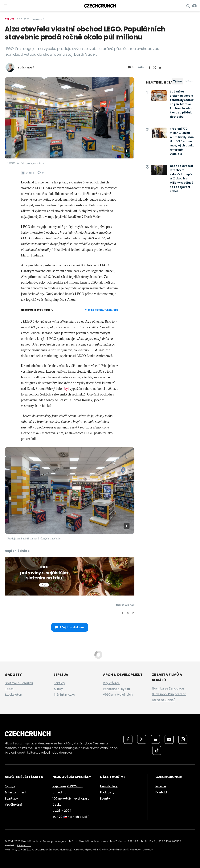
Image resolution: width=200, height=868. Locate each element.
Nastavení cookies (141, 850)
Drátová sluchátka (19, 683)
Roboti (10, 689)
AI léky (58, 689)
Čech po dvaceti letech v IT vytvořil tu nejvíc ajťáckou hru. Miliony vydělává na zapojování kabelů (182, 178)
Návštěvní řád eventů (115, 850)
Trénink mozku (64, 695)
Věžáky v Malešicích (118, 695)
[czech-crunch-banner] (70, 576)
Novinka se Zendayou (168, 688)
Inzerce (161, 786)
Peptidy (59, 683)
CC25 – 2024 (62, 811)
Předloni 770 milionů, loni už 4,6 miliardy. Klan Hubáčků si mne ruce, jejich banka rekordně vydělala (182, 141)
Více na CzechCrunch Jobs (102, 310)
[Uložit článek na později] (27, 173)
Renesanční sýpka (116, 689)
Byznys (10, 19)
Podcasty (107, 792)
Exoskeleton (13, 695)
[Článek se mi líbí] (41, 173)
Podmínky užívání (16, 850)
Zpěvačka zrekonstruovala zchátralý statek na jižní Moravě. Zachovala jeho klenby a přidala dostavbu (182, 104)
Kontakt (161, 792)
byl (66, 389)
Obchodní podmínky (87, 850)
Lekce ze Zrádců (164, 700)
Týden (177, 81)
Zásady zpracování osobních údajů (50, 850)
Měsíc (189, 81)
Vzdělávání (13, 805)
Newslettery (109, 786)
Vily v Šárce (111, 683)
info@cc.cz (24, 845)
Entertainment (16, 792)
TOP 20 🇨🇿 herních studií (70, 817)
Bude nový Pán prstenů (169, 694)
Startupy (11, 798)
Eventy (105, 798)
